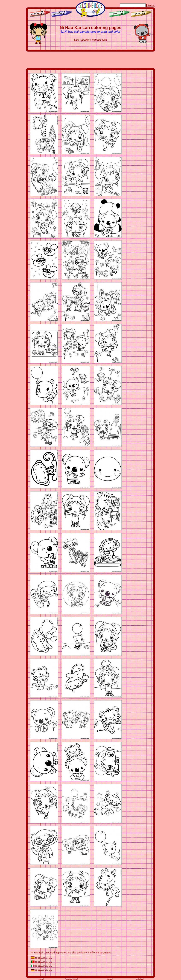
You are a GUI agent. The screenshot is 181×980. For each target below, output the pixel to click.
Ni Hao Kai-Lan (43, 958)
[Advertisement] (90, 60)
